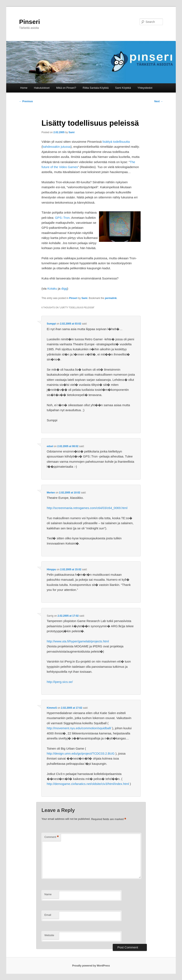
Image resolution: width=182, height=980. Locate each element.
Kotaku (52, 288)
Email (48, 915)
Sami (72, 132)
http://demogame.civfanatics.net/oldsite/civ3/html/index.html (88, 784)
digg (64, 288)
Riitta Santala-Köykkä (96, 88)
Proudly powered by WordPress (91, 966)
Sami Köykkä (123, 88)
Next (159, 101)
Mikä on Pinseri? (66, 88)
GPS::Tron (62, 218)
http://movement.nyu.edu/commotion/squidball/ (79, 728)
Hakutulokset (42, 88)
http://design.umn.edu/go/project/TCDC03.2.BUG (81, 753)
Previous (26, 101)
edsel (50, 446)
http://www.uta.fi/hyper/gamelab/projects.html (78, 641)
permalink (111, 298)
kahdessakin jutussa (56, 147)
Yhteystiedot (145, 88)
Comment (51, 837)
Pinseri (30, 22)
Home (24, 88)
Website (49, 935)
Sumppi (51, 324)
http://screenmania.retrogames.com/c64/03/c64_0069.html (87, 508)
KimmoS (52, 708)
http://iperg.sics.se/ (60, 682)
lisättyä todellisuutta (116, 142)
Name (48, 894)
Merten (51, 493)
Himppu (51, 569)
